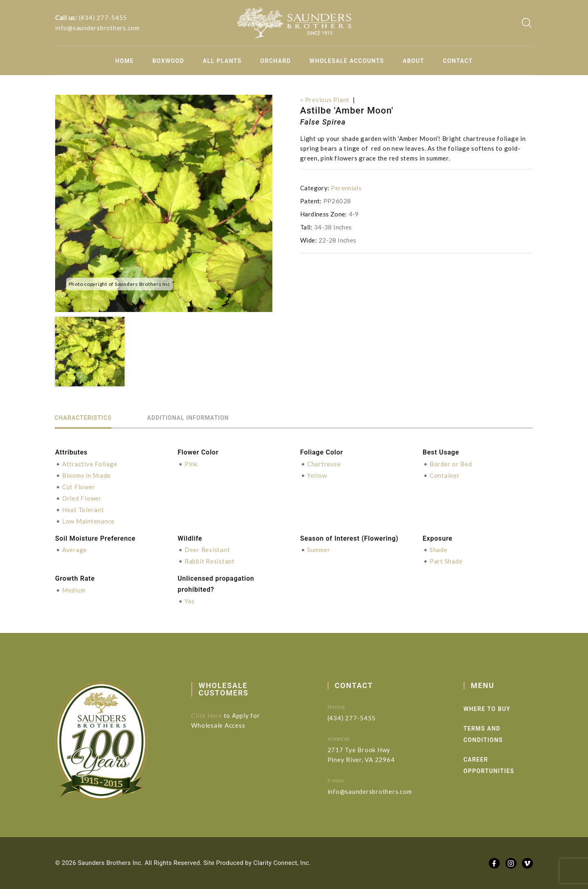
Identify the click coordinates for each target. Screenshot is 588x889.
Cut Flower (79, 487)
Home (124, 61)
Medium (74, 590)
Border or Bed (451, 464)
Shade (439, 550)
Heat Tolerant (83, 510)
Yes (190, 601)
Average (75, 550)
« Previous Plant (325, 100)
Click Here (213, 715)
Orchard (275, 61)
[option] (164, 203)
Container (445, 475)
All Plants (222, 61)
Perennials (346, 188)
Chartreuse (324, 464)
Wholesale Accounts (347, 61)
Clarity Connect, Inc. (282, 863)
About (413, 61)
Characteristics (84, 418)
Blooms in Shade (86, 475)
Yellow (317, 475)
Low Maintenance (88, 521)
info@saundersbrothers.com (97, 28)
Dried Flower (82, 498)
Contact (458, 61)
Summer (319, 550)
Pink (191, 464)
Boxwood (168, 61)
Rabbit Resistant (210, 561)
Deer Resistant (207, 550)
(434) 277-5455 (103, 18)
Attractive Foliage (90, 464)
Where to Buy (502, 709)
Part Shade (446, 561)
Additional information (190, 418)
